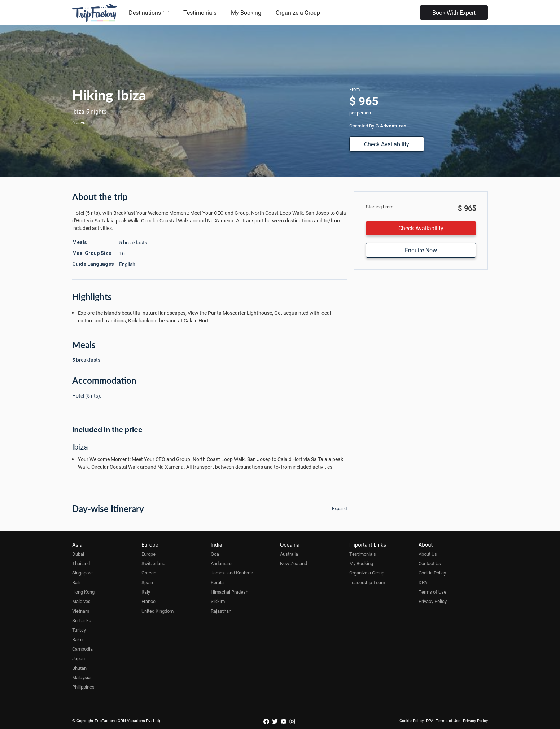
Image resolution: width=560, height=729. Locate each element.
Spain (147, 582)
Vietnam (81, 611)
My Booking (246, 12)
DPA (423, 582)
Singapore (82, 573)
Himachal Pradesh (229, 592)
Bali (76, 582)
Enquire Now (421, 250)
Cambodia (82, 649)
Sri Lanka (82, 620)
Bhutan (79, 668)
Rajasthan (221, 611)
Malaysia (81, 677)
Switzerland (153, 563)
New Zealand (294, 563)
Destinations (149, 12)
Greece (149, 573)
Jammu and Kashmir (232, 573)
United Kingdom (157, 611)
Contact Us (430, 563)
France (148, 601)
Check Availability (387, 144)
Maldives (81, 601)
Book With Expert (454, 12)
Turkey (79, 630)
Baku (77, 639)
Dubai (78, 554)
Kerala (217, 582)
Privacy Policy (433, 601)
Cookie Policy (432, 573)
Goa (215, 554)
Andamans (222, 563)
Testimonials (200, 12)
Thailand (81, 563)
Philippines (83, 687)
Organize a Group (298, 12)
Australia (289, 554)
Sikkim (218, 601)
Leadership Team (367, 582)
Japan (78, 658)
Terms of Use (432, 592)
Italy (146, 592)
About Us (428, 554)
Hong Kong (83, 592)
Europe (148, 554)
